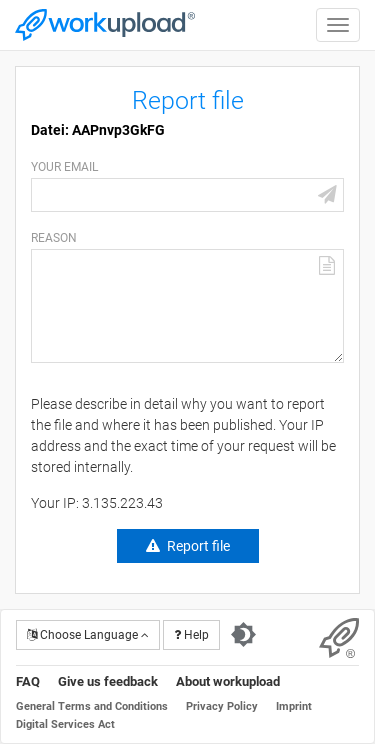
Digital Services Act (65, 724)
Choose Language (88, 635)
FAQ (28, 681)
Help (191, 635)
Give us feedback (108, 681)
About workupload (228, 681)
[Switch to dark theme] (243, 635)
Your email (64, 167)
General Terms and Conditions (92, 706)
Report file (198, 546)
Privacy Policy (222, 706)
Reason (54, 238)
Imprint (294, 706)
